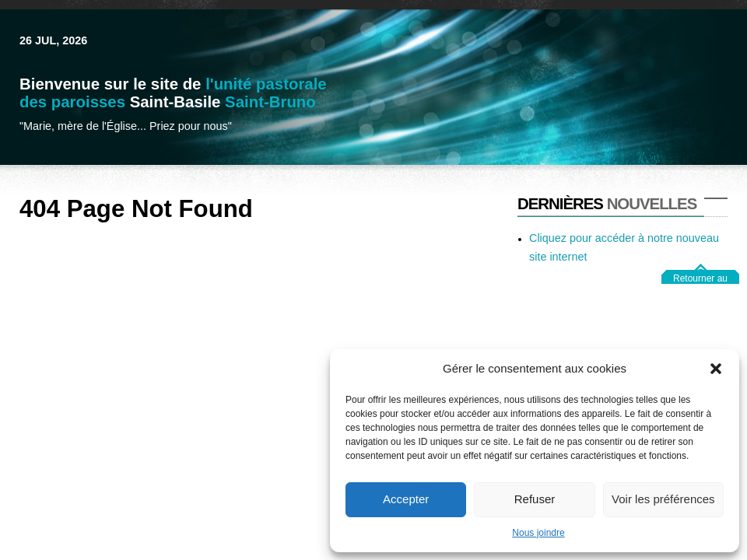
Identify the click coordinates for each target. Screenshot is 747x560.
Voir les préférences (663, 499)
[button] (716, 369)
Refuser (535, 499)
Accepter (406, 499)
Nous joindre (538, 533)
